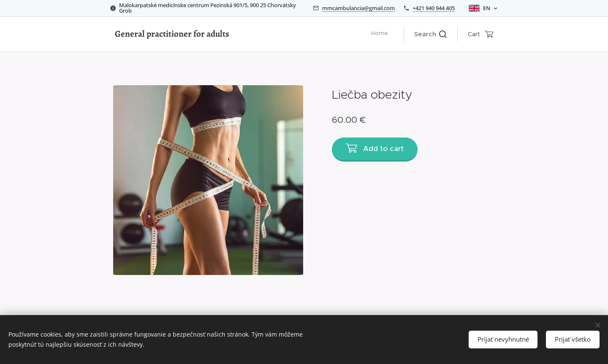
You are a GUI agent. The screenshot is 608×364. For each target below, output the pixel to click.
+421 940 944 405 (434, 8)
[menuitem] (388, 34)
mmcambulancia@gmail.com (358, 8)
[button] (430, 34)
